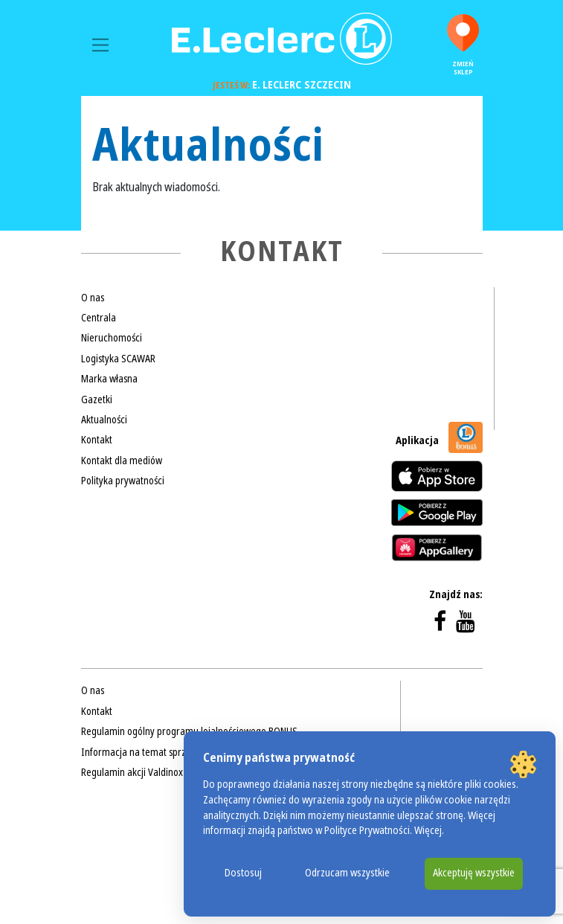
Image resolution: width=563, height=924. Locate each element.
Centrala (99, 318)
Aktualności (104, 420)
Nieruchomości (112, 338)
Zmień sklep (463, 45)
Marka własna (109, 379)
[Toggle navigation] (101, 45)
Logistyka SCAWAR (118, 359)
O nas (93, 298)
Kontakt (97, 440)
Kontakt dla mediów (122, 461)
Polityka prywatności (123, 481)
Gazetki (97, 400)
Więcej (428, 831)
